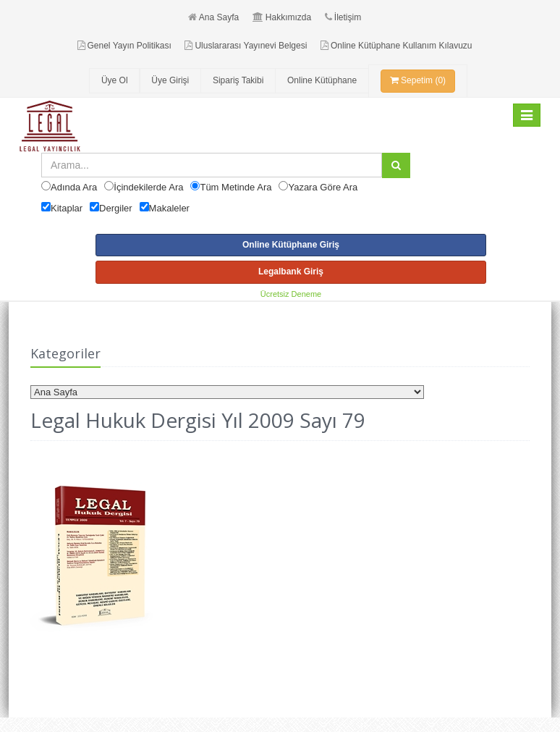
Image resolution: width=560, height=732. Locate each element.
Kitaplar (67, 208)
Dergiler (116, 208)
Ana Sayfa (213, 17)
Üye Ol (115, 80)
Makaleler (169, 208)
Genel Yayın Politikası (124, 46)
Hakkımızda (282, 17)
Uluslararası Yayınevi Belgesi (246, 46)
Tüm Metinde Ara (236, 187)
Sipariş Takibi (238, 80)
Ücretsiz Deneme (291, 294)
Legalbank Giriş (291, 272)
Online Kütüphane (322, 80)
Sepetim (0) (418, 80)
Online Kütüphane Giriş (291, 245)
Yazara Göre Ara (323, 187)
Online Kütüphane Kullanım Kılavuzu (396, 46)
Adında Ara (74, 187)
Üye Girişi (170, 80)
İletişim (343, 17)
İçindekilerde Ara (148, 187)
